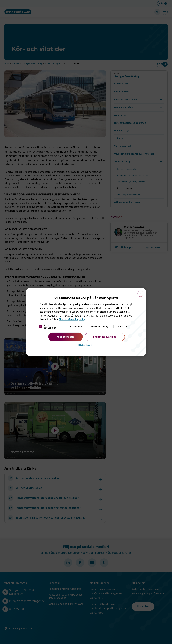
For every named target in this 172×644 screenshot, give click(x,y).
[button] (86, 345)
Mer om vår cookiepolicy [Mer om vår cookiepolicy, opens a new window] (73, 319)
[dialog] (86, 322)
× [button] (139, 292)
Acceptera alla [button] (65, 337)
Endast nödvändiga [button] (105, 337)
